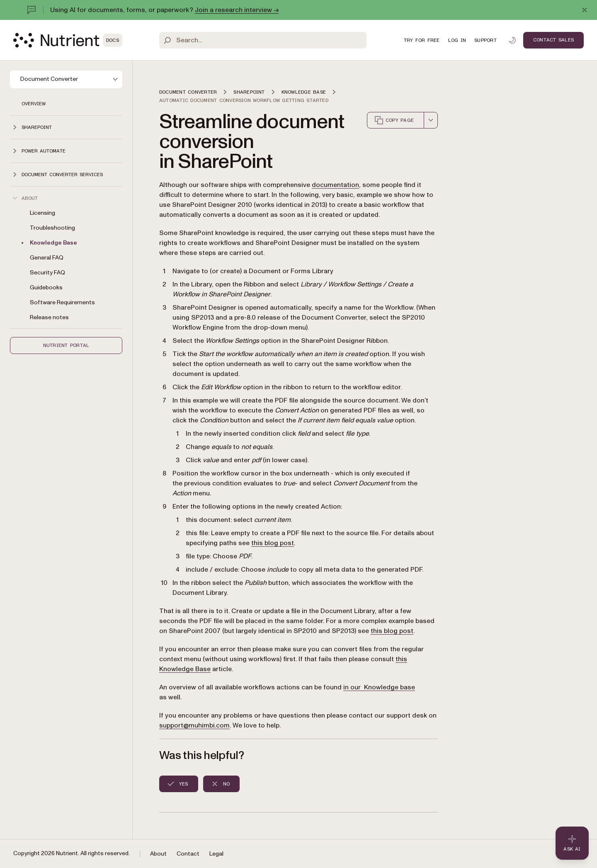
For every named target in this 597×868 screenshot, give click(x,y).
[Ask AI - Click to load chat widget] (572, 843)
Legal (216, 854)
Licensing (42, 213)
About (158, 854)
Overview (34, 104)
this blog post (273, 543)
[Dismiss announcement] (585, 10)
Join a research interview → (237, 10)
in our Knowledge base (379, 687)
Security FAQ (47, 273)
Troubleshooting (52, 228)
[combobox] (431, 120)
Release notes (49, 317)
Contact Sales (553, 40)
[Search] (263, 40)
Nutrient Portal (66, 345)
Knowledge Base (53, 243)
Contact (188, 854)
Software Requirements (62, 302)
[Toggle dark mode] (512, 40)
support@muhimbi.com (194, 725)
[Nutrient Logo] (68, 40)
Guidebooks (46, 287)
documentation (335, 185)
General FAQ (47, 258)
